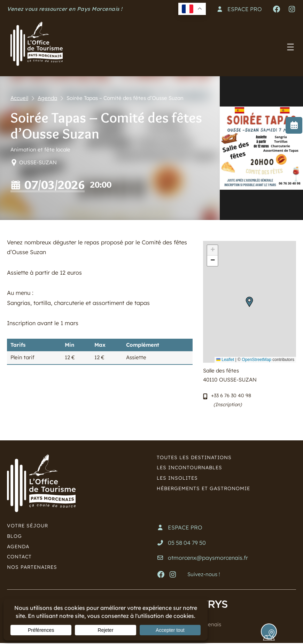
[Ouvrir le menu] (290, 47)
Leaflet (225, 360)
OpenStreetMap (257, 360)
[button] (249, 302)
